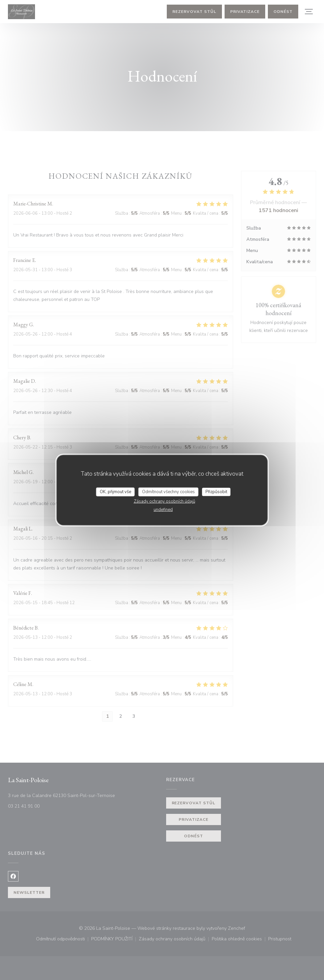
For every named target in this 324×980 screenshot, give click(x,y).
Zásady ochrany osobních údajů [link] (164, 501)
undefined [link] (163, 510)
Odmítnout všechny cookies (168, 491)
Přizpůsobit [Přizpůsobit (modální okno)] (216, 491)
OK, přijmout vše (115, 491)
